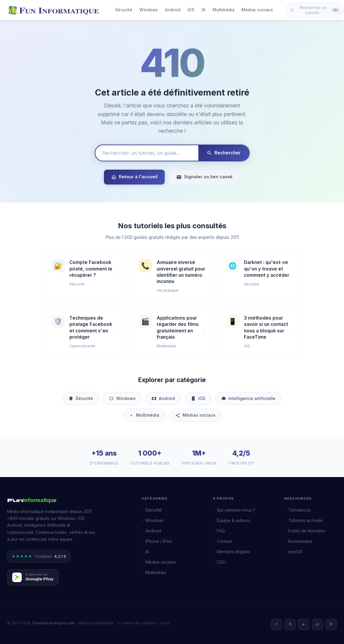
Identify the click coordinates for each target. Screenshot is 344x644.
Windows (149, 10)
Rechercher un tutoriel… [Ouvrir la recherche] (315, 10)
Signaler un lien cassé (204, 177)
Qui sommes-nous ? (236, 510)
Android (173, 10)
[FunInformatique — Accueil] (55, 10)
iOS (191, 10)
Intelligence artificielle (248, 398)
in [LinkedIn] (317, 624)
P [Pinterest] (331, 624)
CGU (221, 562)
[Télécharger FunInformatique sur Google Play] (33, 577)
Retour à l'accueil (134, 177)
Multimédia (224, 10)
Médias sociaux (257, 10)
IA (204, 10)
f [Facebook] (276, 624)
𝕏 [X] (290, 624)
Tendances (299, 510)
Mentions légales (234, 552)
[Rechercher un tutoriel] (147, 153)
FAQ (221, 531)
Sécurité (124, 10)
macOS (295, 552)
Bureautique (300, 541)
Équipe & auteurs (234, 520)
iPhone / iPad (158, 541)
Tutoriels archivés (306, 520)
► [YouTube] (304, 624)
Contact (224, 541)
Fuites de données (307, 531)
